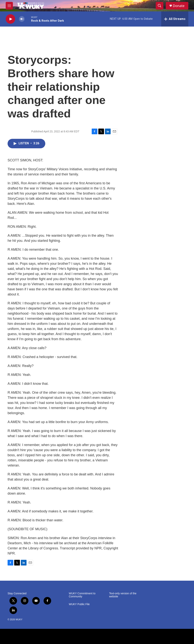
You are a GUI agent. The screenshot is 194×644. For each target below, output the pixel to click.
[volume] (22, 19)
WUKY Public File (79, 604)
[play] (10, 19)
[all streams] (175, 19)
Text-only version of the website (123, 595)
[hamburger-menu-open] (9, 6)
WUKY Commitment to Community (82, 595)
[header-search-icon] (160, 6)
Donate (179, 6)
